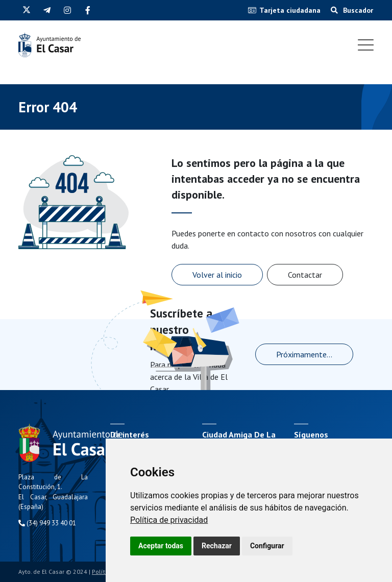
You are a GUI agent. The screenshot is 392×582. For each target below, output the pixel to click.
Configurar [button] (267, 546)
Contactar (305, 275)
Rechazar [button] (217, 546)
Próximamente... (304, 354)
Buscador (352, 10)
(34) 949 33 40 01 (47, 523)
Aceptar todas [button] (161, 546)
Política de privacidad (169, 520)
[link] (169, 520)
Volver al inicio (217, 275)
